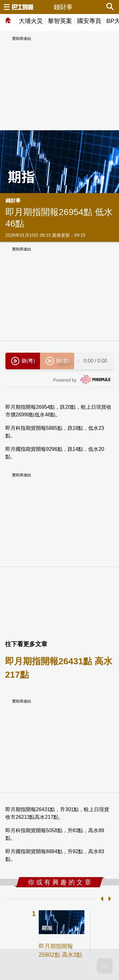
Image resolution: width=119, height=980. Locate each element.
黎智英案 (60, 21)
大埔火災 (31, 21)
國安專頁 (89, 21)
